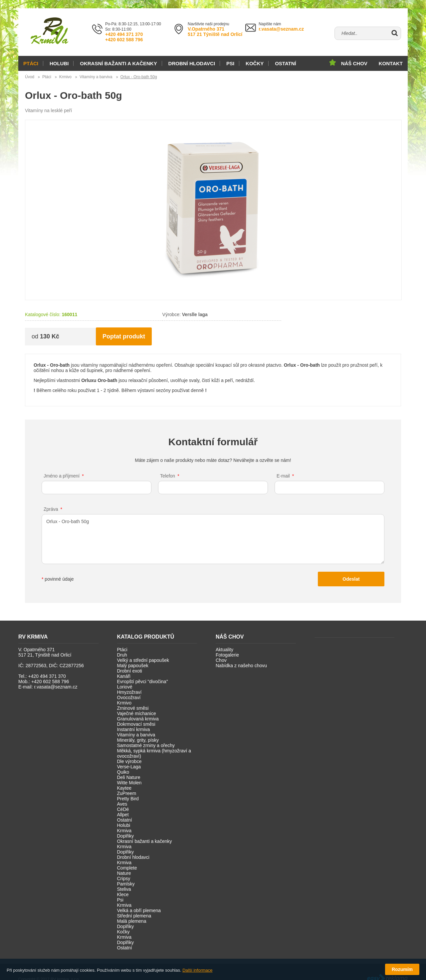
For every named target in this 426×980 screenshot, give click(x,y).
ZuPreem (127, 793)
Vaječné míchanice (137, 713)
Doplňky (126, 836)
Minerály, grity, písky (138, 740)
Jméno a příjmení (62, 476)
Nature (124, 873)
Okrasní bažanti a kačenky (118, 63)
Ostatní (286, 63)
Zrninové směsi (133, 708)
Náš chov (354, 63)
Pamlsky (126, 884)
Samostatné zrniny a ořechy (146, 745)
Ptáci (31, 63)
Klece (123, 894)
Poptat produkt (124, 336)
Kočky (255, 63)
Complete (127, 868)
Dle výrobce (129, 761)
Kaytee (124, 788)
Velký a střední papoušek (143, 660)
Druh (122, 655)
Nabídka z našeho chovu (241, 666)
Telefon (168, 476)
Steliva (124, 889)
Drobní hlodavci (192, 63)
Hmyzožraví (129, 692)
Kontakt (391, 63)
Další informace (197, 970)
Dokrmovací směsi (136, 724)
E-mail (283, 476)
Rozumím (402, 969)
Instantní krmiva (134, 729)
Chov (221, 660)
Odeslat (351, 579)
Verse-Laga (129, 767)
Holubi (59, 63)
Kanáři (124, 676)
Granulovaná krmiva (138, 719)
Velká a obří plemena (139, 910)
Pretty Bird (128, 799)
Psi (230, 63)
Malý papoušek (133, 666)
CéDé (123, 809)
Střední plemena (134, 916)
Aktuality (224, 650)
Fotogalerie (227, 655)
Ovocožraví (129, 697)
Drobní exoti (130, 671)
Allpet (123, 815)
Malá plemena (132, 921)
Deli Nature (129, 777)
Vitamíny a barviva (96, 77)
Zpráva (51, 509)
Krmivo (65, 77)
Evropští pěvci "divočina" (143, 682)
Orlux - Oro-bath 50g (139, 77)
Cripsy (124, 879)
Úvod (30, 77)
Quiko (123, 772)
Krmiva (124, 831)
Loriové (125, 687)
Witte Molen (129, 783)
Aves (122, 804)
